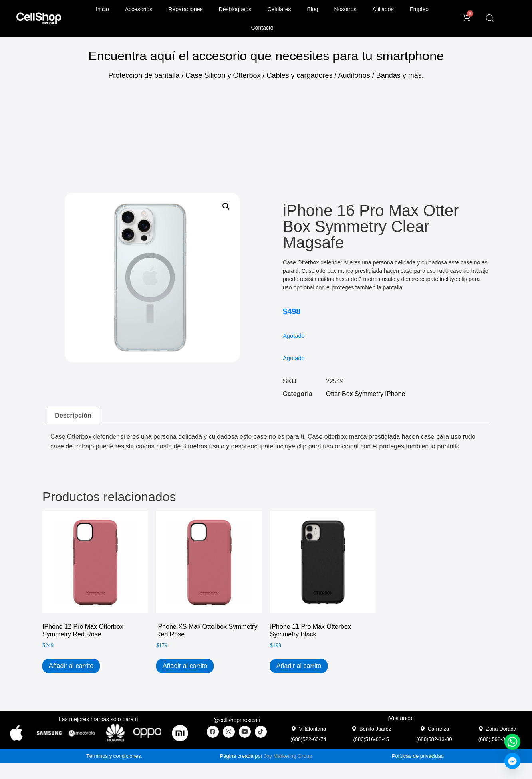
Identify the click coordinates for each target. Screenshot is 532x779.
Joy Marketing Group (288, 756)
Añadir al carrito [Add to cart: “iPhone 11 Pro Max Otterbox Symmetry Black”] (299, 666)
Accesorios (139, 9)
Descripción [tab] (73, 415)
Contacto (262, 28)
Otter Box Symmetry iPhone (365, 394)
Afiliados (383, 9)
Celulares (279, 9)
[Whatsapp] (512, 742)
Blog (313, 9)
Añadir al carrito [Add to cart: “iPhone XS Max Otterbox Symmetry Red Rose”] (185, 666)
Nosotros (345, 9)
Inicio (102, 9)
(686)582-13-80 (434, 739)
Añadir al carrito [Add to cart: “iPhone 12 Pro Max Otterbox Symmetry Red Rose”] (71, 666)
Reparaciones (185, 9)
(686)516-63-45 (371, 739)
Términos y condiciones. (114, 756)
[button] (226, 206)
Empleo (419, 9)
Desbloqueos (235, 9)
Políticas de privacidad (418, 756)
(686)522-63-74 (308, 739)
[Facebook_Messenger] (512, 761)
